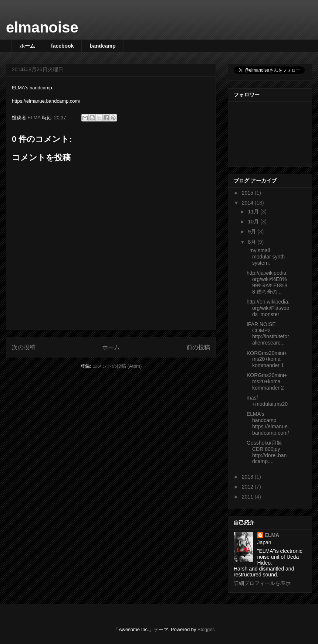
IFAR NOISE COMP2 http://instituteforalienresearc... (268, 333)
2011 (248, 497)
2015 (248, 193)
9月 (253, 232)
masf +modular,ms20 (267, 401)
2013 (248, 477)
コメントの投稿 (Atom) (117, 366)
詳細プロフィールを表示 (262, 583)
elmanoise (42, 27)
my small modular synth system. (266, 257)
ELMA (272, 535)
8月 (253, 242)
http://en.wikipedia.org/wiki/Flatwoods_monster (268, 308)
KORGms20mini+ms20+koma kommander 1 (267, 359)
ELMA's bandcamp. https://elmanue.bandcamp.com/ (268, 423)
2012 (248, 487)
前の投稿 (198, 347)
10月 (254, 222)
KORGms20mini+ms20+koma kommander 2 (267, 381)
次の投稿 (24, 347)
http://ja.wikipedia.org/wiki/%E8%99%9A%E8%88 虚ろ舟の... (267, 282)
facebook (62, 46)
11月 (254, 212)
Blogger (206, 629)
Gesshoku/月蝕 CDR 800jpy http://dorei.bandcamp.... (267, 452)
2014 (248, 203)
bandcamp (102, 46)
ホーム (27, 46)
